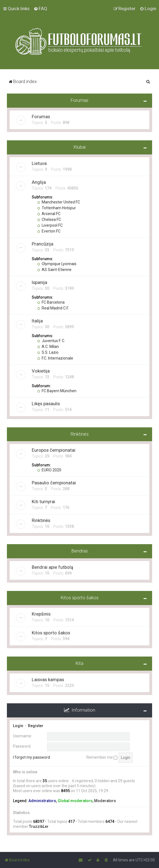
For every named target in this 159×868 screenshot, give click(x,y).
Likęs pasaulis (46, 403)
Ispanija (39, 282)
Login (18, 725)
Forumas (79, 100)
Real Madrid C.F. (53, 308)
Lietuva (39, 163)
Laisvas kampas (48, 679)
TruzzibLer (39, 826)
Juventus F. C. (51, 340)
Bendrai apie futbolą (52, 567)
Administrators (42, 801)
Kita (79, 663)
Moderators (105, 801)
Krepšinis (41, 614)
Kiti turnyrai (43, 502)
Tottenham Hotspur (57, 208)
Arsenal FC (49, 213)
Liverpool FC (50, 225)
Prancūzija (43, 244)
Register (36, 725)
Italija (37, 321)
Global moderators (75, 801)
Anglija (39, 182)
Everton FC (49, 231)
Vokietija (41, 371)
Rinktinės (80, 434)
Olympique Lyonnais (57, 263)
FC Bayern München (57, 391)
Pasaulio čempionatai (54, 483)
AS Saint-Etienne (54, 269)
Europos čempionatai (54, 450)
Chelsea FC (49, 219)
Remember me (102, 757)
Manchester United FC (59, 202)
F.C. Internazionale (55, 358)
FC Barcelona (51, 302)
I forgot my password (31, 757)
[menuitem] (40, 9)
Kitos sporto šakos (80, 598)
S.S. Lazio (48, 352)
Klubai (80, 147)
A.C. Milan (48, 346)
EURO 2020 (49, 470)
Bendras (80, 551)
